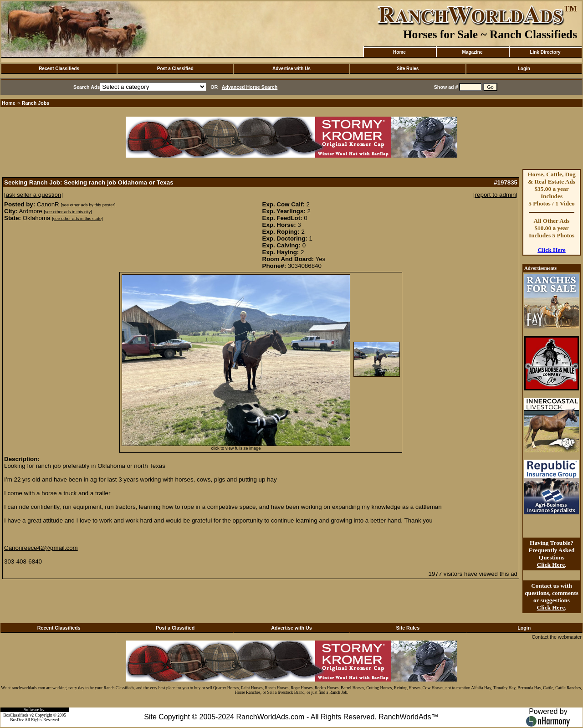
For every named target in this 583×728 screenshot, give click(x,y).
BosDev (17, 720)
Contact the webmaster (557, 637)
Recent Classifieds (59, 69)
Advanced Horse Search (250, 87)
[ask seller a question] (33, 195)
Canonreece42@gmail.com (41, 548)
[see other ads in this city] (68, 212)
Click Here (552, 250)
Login (524, 69)
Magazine (472, 52)
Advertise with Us (291, 69)
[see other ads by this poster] (88, 205)
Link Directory (545, 52)
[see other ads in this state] (77, 219)
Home (399, 52)
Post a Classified (175, 69)
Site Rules (408, 69)
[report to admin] (495, 195)
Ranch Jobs (36, 103)
